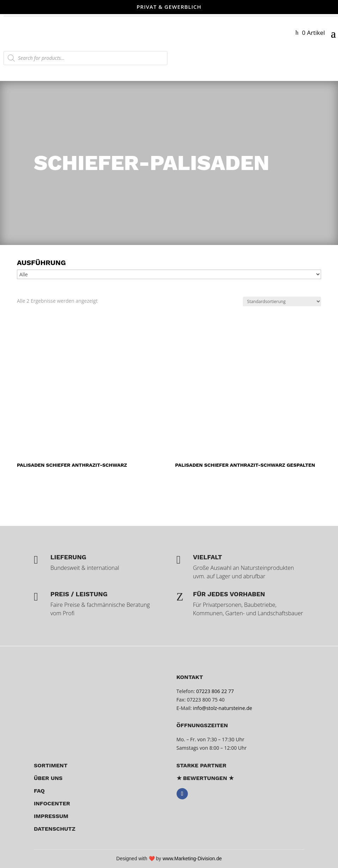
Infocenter (52, 803)
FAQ (39, 791)
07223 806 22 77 (215, 691)
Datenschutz (55, 829)
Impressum (51, 816)
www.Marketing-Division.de (192, 858)
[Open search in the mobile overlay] (85, 58)
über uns (48, 778)
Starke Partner (202, 765)
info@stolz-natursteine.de (222, 708)
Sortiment (51, 765)
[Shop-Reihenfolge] (282, 301)
